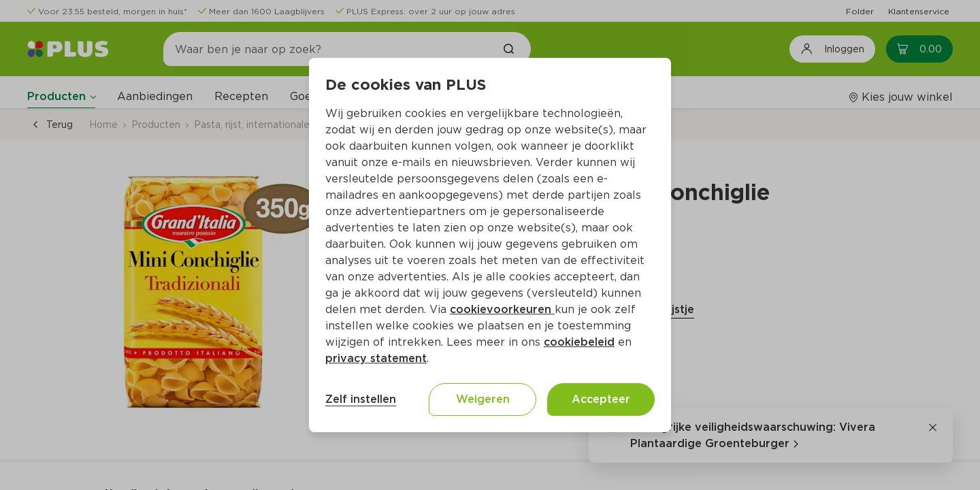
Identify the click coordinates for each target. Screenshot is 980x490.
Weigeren (483, 399)
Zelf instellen (361, 399)
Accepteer (601, 399)
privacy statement (376, 358)
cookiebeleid (579, 342)
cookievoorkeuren (502, 309)
